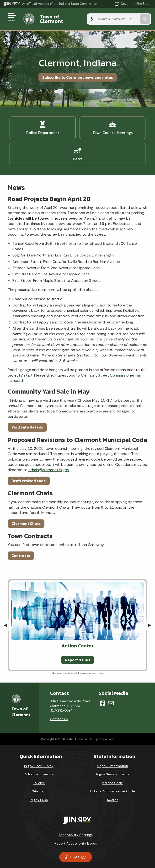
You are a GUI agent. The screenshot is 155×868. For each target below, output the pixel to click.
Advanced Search (39, 771)
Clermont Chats (26, 520)
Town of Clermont (61, 17)
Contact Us (59, 715)
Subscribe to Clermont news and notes (78, 73)
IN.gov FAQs (39, 796)
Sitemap (39, 788)
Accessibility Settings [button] (76, 831)
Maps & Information (112, 762)
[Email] (111, 700)
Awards (112, 796)
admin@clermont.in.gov (49, 466)
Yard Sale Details (27, 423)
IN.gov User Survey (39, 762)
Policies (39, 779)
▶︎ (152, 621)
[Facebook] (103, 700)
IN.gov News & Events (112, 771)
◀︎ (7, 621)
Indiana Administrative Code (112, 788)
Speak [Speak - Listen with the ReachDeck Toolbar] (75, 853)
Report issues (77, 656)
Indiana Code (112, 779)
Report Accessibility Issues (76, 840)
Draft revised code (29, 477)
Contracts (21, 552)
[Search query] (131, 17)
